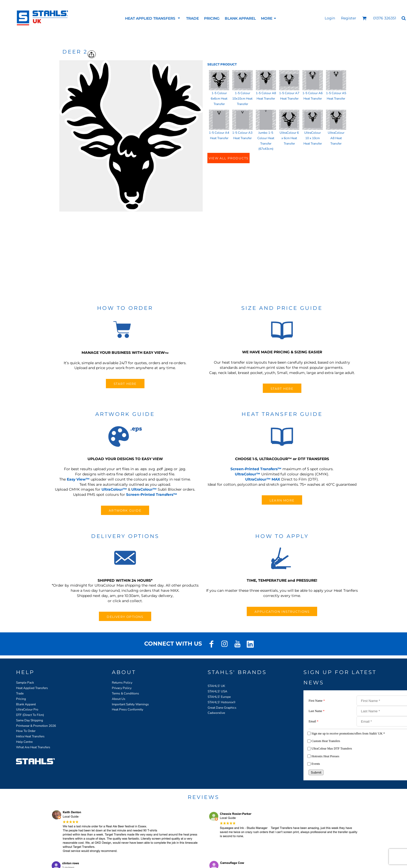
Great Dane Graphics (222, 708)
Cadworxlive (216, 713)
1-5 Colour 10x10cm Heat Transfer (242, 99)
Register (349, 18)
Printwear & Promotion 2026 (36, 726)
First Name (317, 701)
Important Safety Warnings (130, 704)
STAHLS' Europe (219, 697)
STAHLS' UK (216, 686)
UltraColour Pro (27, 709)
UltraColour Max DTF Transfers (332, 749)
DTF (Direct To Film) (30, 715)
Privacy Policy (122, 688)
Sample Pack (25, 683)
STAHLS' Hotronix (220, 702)
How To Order (26, 731)
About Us (119, 699)
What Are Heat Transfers (33, 747)
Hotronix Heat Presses (325, 756)
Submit (316, 772)
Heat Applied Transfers (32, 688)
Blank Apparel (26, 704)
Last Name (317, 711)
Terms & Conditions (125, 693)
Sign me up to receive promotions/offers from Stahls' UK (348, 734)
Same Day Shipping (30, 720)
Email (314, 721)
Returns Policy (122, 683)
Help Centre (24, 742)
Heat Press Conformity (128, 709)
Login (330, 18)
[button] (364, 18)
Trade (20, 693)
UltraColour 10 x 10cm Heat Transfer (313, 138)
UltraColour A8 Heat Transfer (336, 138)
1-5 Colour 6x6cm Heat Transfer (219, 99)
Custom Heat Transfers (326, 741)
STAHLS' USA (217, 691)
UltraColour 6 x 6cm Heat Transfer (289, 138)
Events (316, 764)
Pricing (21, 699)
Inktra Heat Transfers (30, 736)
